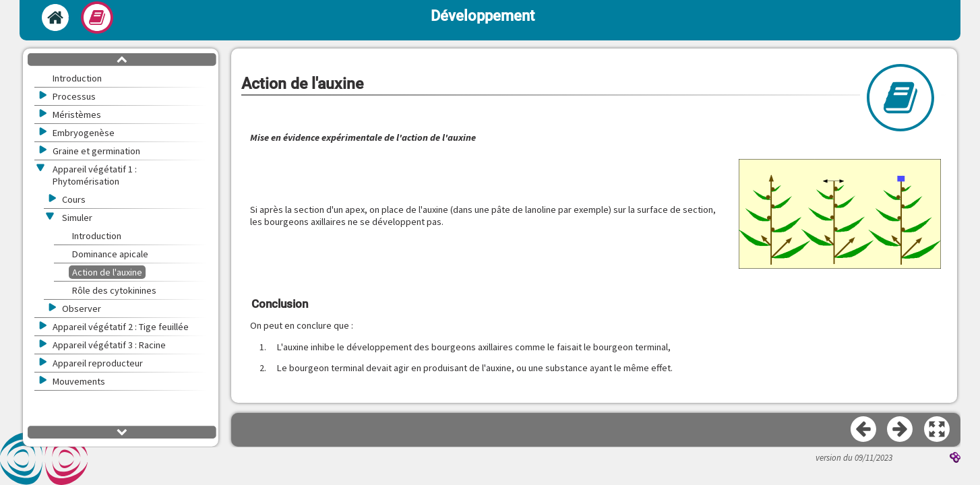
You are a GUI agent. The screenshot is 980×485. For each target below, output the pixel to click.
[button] (840, 215)
